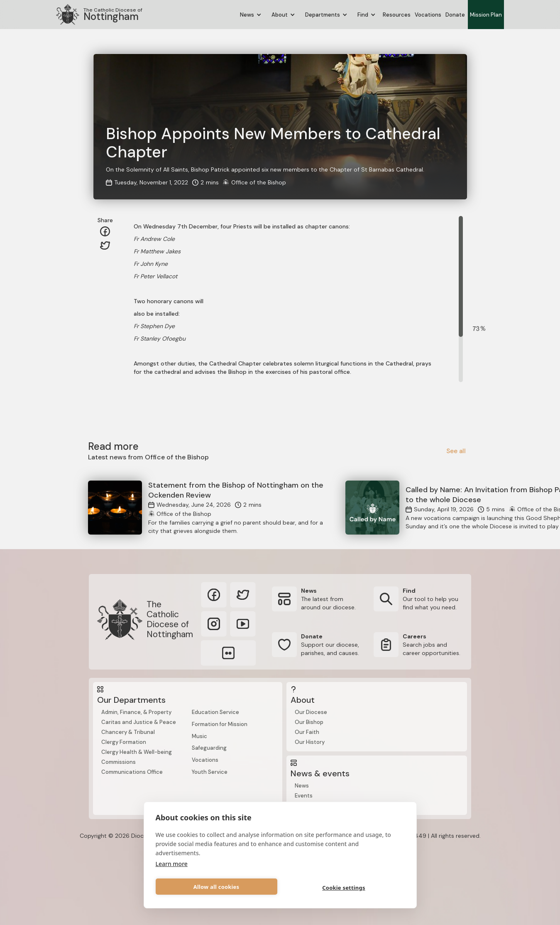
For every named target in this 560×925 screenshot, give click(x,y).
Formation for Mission (220, 724)
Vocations (428, 15)
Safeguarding (209, 748)
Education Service (215, 712)
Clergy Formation (124, 742)
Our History (310, 742)
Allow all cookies (216, 887)
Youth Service (210, 772)
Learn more (172, 864)
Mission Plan (486, 15)
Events (304, 796)
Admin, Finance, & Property (136, 712)
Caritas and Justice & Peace (139, 722)
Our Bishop (309, 722)
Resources (397, 15)
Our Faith (307, 732)
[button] (251, 15)
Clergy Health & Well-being (137, 752)
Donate (455, 15)
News (302, 786)
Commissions (119, 762)
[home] (99, 15)
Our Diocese (311, 712)
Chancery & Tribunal (128, 732)
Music (199, 736)
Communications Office (132, 772)
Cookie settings (344, 888)
